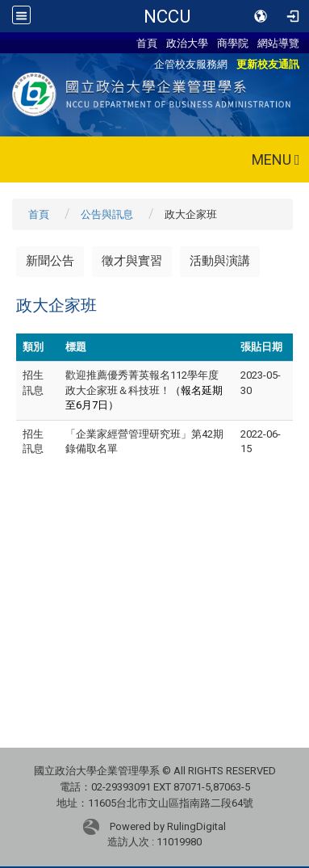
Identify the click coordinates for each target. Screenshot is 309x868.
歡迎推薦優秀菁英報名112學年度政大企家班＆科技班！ (144, 390)
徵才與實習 (132, 261)
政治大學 (187, 43)
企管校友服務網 (191, 64)
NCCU (167, 16)
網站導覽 (278, 43)
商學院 (233, 43)
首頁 (147, 43)
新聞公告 (50, 261)
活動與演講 (220, 261)
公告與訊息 (107, 214)
